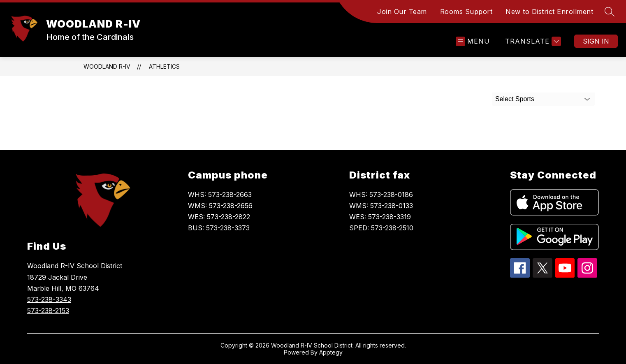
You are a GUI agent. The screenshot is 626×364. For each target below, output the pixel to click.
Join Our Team (402, 12)
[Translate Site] (532, 41)
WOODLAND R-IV (107, 66)
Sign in (596, 41)
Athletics (164, 66)
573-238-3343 (49, 299)
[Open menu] (473, 41)
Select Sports (515, 99)
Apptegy (331, 352)
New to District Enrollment (549, 12)
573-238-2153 (48, 311)
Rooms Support (466, 12)
